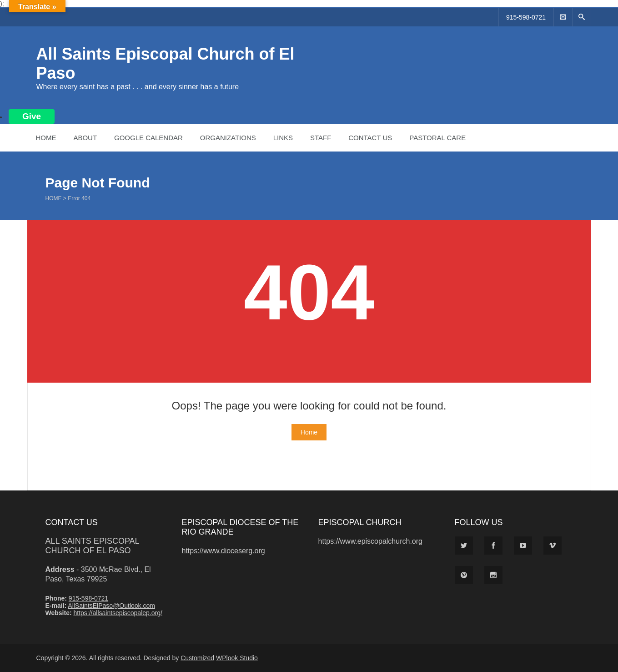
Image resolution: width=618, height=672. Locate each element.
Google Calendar (148, 138)
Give (32, 116)
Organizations (228, 138)
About (85, 138)
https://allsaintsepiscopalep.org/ (118, 613)
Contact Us (370, 138)
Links (283, 138)
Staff (321, 138)
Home (46, 138)
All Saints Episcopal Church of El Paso (92, 546)
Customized (197, 658)
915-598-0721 (526, 17)
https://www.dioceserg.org (224, 551)
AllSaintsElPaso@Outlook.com (111, 606)
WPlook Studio (237, 658)
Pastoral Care (437, 138)
